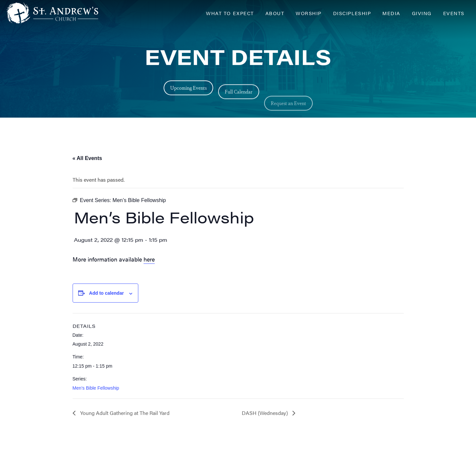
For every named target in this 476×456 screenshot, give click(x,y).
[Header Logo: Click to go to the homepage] (59, 13)
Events (454, 13)
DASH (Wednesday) (265, 413)
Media (391, 13)
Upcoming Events (188, 89)
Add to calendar (106, 293)
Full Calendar (239, 97)
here (149, 259)
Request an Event (288, 116)
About (275, 13)
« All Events (87, 158)
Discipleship (352, 13)
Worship (309, 13)
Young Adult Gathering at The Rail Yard (124, 413)
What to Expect (230, 13)
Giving (422, 13)
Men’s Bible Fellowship (96, 388)
